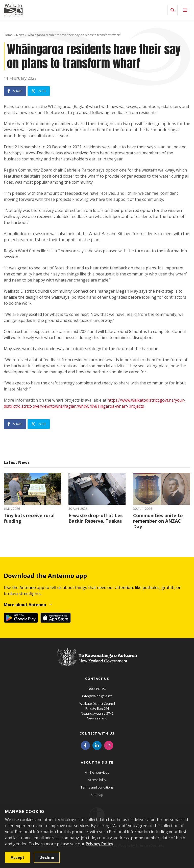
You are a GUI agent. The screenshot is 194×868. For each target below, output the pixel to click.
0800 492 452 (97, 689)
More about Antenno (25, 605)
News (20, 35)
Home (8, 35)
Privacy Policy (99, 844)
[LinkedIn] (97, 745)
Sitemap (97, 795)
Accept (18, 857)
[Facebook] (85, 745)
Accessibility (97, 780)
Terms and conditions (97, 787)
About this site (97, 762)
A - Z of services (97, 772)
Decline (47, 857)
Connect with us (97, 733)
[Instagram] (109, 745)
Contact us (97, 679)
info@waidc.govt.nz (97, 696)
